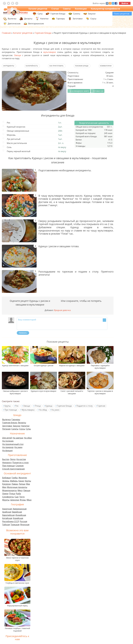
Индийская (21, 515)
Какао (21, 481)
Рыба (18, 494)
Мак (28, 484)
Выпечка (6, 419)
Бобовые (7, 478)
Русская (24, 521)
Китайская (7, 518)
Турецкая (15, 525)
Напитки (25, 426)
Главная (6, 33)
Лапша (22, 484)
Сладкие (20, 466)
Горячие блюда (64, 406)
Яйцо (29, 500)
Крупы (8, 406)
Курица (49, 406)
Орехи (5, 494)
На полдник (8, 441)
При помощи (11, 410)
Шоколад (15, 500)
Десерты (22, 423)
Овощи (18, 55)
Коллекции (81, 9)
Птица (38, 406)
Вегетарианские (36, 24)
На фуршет (8, 451)
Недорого (7, 463)
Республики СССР (11, 521)
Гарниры (60, 19)
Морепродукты (9, 490)
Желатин (23, 478)
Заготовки (7, 426)
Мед (4, 487)
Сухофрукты (8, 497)
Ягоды (23, 500)
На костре (21, 459)
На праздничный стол (13, 444)
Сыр (17, 497)
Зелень (6, 481)
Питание (6, 429)
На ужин (55, 410)
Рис (17, 406)
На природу (8, 447)
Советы (67, 9)
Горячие (101, 406)
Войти (125, 3)
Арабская (7, 512)
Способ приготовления (13, 469)
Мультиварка (28, 410)
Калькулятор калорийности (105, 9)
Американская (20, 509)
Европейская (8, 515)
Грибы (15, 478)
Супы (28, 429)
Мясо (20, 490)
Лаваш (15, 484)
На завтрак (18, 438)
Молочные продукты (17, 487)
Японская (25, 525)
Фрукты (6, 500)
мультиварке (50, 52)
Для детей (7, 438)
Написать (23, 333)
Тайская (6, 525)
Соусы (22, 429)
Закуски (17, 426)
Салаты (15, 429)
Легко (13, 459)
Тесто (22, 497)
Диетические (14, 24)
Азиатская (7, 509)
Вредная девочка (62, 310)
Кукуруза (6, 484)
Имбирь (14, 481)
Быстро (6, 459)
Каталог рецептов (38, 9)
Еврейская (17, 512)
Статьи (55, 9)
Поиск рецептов (121, 14)
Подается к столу (85, 406)
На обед (43, 410)
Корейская (18, 518)
